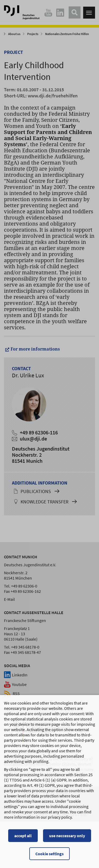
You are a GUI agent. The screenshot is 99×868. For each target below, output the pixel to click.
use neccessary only (67, 840)
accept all (23, 840)
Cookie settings (49, 858)
